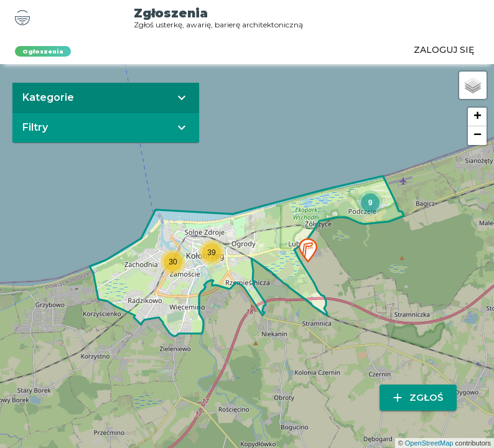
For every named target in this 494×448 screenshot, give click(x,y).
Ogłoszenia (43, 51)
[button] (308, 250)
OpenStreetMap (429, 443)
